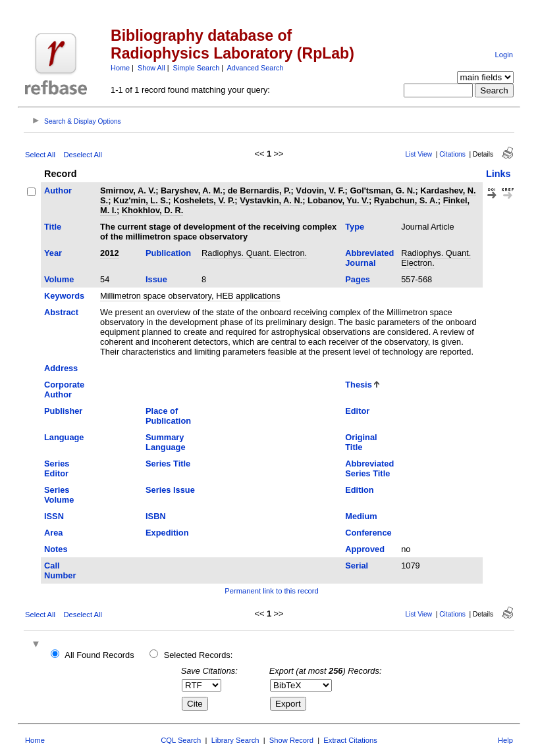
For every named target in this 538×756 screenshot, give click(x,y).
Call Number (60, 570)
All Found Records (99, 655)
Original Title (361, 442)
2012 (109, 253)
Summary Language (165, 442)
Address (61, 368)
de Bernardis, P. (259, 190)
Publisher (63, 411)
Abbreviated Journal (369, 258)
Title (53, 227)
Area (53, 533)
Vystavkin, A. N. (271, 200)
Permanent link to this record (271, 591)
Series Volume (59, 495)
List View (418, 154)
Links (498, 174)
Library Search (235, 740)
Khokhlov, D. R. (153, 210)
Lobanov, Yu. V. (338, 200)
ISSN (54, 516)
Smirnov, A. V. (128, 190)
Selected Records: (199, 655)
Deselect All (83, 155)
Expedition (167, 533)
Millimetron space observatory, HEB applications (190, 296)
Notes (56, 549)
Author (58, 190)
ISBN (156, 516)
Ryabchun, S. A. (406, 200)
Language (64, 437)
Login (504, 55)
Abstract (61, 312)
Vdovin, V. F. (320, 190)
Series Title (168, 464)
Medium (361, 516)
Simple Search (197, 68)
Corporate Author (64, 390)
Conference (368, 533)
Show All (151, 68)
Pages (358, 279)
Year (53, 253)
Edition (359, 490)
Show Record (291, 740)
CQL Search (181, 740)
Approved (365, 549)
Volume (59, 279)
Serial (357, 566)
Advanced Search (256, 68)
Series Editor (57, 468)
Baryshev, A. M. (192, 190)
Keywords (64, 296)
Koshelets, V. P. (204, 200)
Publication (168, 253)
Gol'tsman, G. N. (382, 190)
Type (355, 227)
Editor (357, 411)
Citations (452, 154)
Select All (40, 155)
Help (505, 740)
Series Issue (170, 490)
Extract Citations (350, 740)
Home (120, 68)
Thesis (359, 385)
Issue (156, 279)
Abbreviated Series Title (369, 468)
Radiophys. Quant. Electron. (254, 253)
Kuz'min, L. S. (141, 200)
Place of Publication (168, 416)
